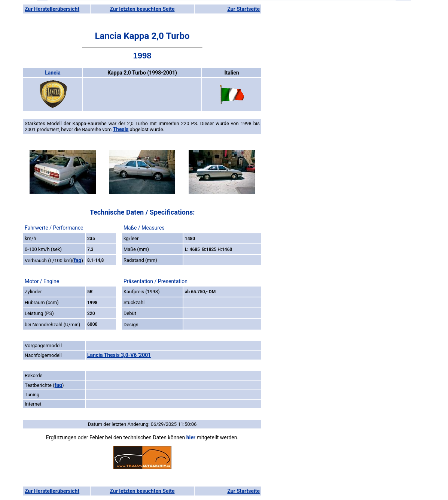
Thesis (121, 129)
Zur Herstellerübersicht (52, 9)
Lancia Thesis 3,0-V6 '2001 (119, 355)
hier (191, 437)
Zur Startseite (243, 9)
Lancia (53, 73)
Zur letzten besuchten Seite (142, 9)
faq (77, 260)
